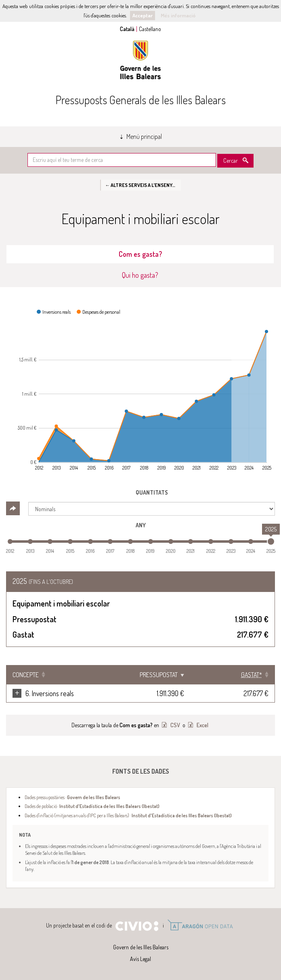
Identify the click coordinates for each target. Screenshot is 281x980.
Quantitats (152, 492)
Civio (137, 926)
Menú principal (144, 136)
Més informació (178, 15)
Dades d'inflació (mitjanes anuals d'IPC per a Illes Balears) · (128, 815)
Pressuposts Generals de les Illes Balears (140, 100)
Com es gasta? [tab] (140, 254)
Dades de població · (92, 806)
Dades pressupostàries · (72, 797)
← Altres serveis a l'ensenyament (143, 185)
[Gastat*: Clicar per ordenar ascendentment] (248, 675)
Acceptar (143, 15)
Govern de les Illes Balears (140, 60)
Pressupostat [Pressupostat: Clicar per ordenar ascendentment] (191, 675)
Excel (202, 725)
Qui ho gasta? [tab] (140, 275)
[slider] (271, 541)
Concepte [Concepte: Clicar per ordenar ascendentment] (26, 675)
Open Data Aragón (200, 925)
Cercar (231, 161)
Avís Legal (140, 959)
